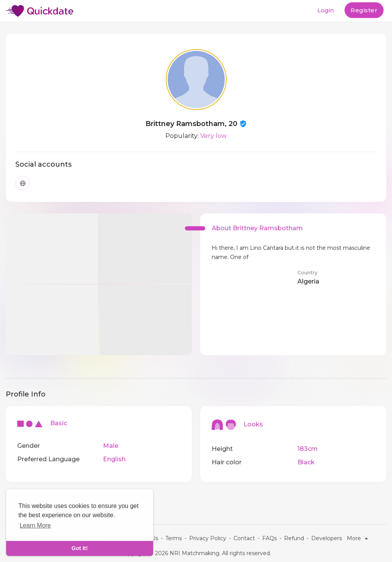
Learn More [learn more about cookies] (35, 525)
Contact (244, 538)
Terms (174, 538)
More (359, 538)
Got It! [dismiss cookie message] (80, 548)
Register (364, 10)
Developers (327, 538)
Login (326, 10)
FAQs (269, 538)
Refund (294, 538)
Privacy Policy (208, 538)
